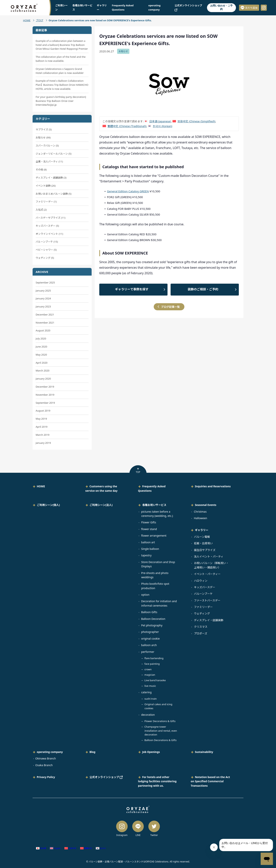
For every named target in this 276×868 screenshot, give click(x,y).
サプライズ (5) (44, 129)
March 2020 (43, 371)
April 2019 (42, 427)
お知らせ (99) (43, 138)
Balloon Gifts (149, 612)
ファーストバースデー (207, 600)
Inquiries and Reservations (213, 486)
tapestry (146, 555)
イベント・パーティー (207, 574)
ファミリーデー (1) (46, 202)
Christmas (200, 512)
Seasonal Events (206, 505)
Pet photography (152, 625)
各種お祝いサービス (154, 505)
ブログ (40, 20)
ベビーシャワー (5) (46, 250)
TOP (138, 471)
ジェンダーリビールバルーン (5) (54, 154)
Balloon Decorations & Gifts (161, 740)
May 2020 (41, 355)
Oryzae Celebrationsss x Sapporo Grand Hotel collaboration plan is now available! (60, 71)
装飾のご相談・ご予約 (203, 289)
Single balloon (150, 549)
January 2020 (43, 379)
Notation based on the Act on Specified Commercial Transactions (210, 781)
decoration (148, 715)
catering (146, 692)
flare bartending (154, 658)
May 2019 (41, 419)
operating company (50, 752)
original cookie (151, 639)
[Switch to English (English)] (55, 848)
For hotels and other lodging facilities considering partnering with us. (157, 781)
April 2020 (42, 363)
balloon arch (149, 645)
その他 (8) (41, 170)
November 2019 (45, 395)
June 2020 (41, 347)
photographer (150, 632)
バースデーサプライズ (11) (51, 218)
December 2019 (45, 387)
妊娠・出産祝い (203, 543)
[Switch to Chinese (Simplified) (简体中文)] (194, 121)
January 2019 (43, 443)
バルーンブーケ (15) (47, 242)
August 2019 (43, 411)
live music (150, 686)
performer (148, 652)
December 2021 (45, 315)
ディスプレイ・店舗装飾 (209, 620)
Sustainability (204, 752)
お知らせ (123, 51)
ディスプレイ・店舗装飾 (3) (51, 178)
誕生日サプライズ (205, 550)
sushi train (151, 699)
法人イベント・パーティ (209, 556)
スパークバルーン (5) (47, 146)
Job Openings (151, 752)
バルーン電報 (202, 537)
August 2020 (43, 330)
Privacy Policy (46, 777)
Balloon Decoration (153, 619)
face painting (152, 664)
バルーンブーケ (203, 594)
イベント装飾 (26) (46, 186)
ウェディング (202, 613)
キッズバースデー (205, 587)
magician (150, 675)
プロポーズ (201, 633)
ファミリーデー (203, 607)
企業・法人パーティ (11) (49, 161)
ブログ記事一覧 (170, 307)
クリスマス (201, 627)
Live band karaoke (155, 680)
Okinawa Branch (46, 758)
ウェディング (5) (45, 258)
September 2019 (45, 403)
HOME (27, 20)
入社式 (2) (41, 210)
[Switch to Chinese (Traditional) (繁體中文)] (124, 126)
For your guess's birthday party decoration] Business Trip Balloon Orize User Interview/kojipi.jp (61, 101)
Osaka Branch (44, 765)
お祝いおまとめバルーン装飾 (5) (54, 194)
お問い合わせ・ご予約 (221, 7)
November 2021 (45, 323)
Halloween (201, 518)
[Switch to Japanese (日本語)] (158, 121)
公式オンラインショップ (106, 777)
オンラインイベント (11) (49, 234)
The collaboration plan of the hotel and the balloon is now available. (61, 59)
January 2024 (43, 298)
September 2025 (45, 282)
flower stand (149, 529)
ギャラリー (202, 530)
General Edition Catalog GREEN (128, 191)
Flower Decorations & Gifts (160, 721)
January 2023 (43, 306)
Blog (92, 752)
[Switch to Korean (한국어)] (160, 126)
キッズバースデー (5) (47, 226)
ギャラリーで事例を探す (132, 289)
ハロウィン (201, 581)
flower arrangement (154, 536)
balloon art (148, 542)
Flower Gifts (149, 522)
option (145, 595)
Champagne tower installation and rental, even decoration (161, 731)
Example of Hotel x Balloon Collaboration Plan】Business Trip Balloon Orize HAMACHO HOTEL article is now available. (62, 85)
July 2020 (41, 338)
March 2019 (43, 435)
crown (148, 669)
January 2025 (43, 291)
